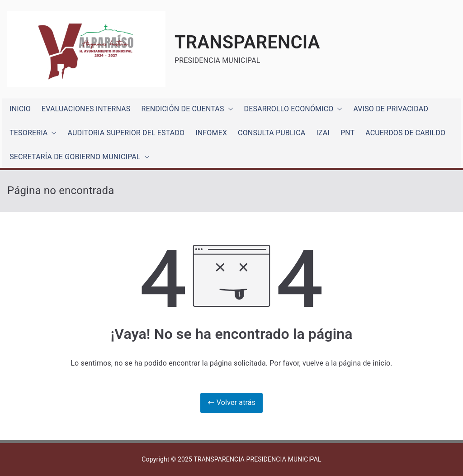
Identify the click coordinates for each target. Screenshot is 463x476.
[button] (229, 109)
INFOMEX (211, 133)
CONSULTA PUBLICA (272, 133)
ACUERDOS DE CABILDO (405, 133)
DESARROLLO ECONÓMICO (293, 109)
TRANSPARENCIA (247, 42)
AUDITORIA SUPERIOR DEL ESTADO (126, 133)
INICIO (20, 109)
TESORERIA (33, 133)
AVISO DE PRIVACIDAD (391, 109)
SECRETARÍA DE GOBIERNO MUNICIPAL (79, 157)
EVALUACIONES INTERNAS (86, 109)
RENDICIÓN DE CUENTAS (187, 109)
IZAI (323, 133)
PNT (347, 133)
